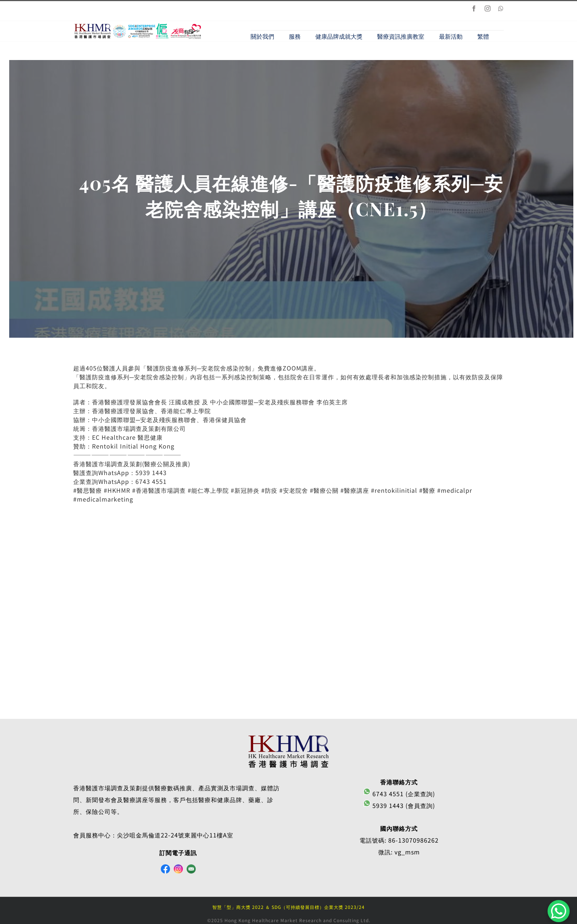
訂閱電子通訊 (178, 853)
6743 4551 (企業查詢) (399, 794)
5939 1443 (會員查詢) (399, 805)
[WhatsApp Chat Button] (559, 911)
